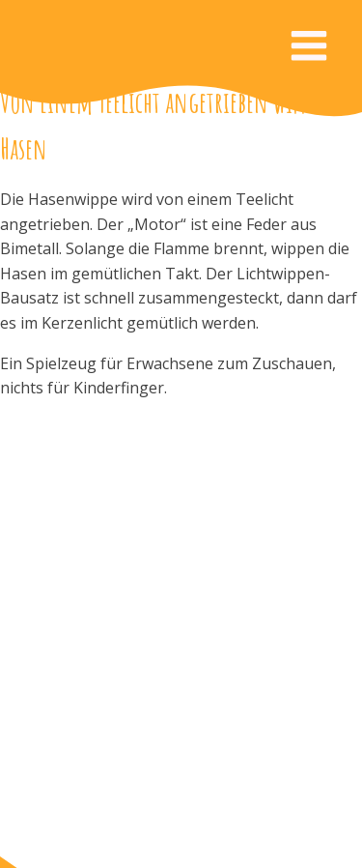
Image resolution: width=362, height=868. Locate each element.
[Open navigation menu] (309, 48)
